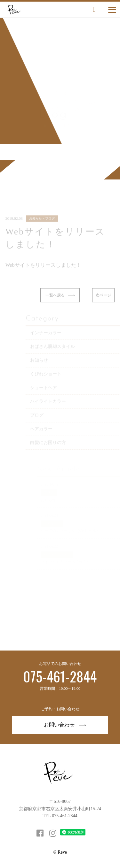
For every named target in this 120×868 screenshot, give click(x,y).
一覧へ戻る (60, 300)
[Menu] (112, 10)
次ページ (103, 300)
